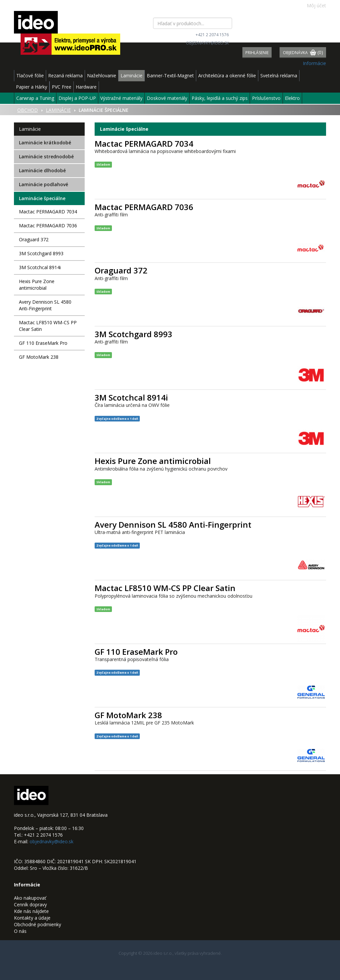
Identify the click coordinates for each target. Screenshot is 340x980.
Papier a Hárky (32, 87)
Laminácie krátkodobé (45, 143)
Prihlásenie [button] (257, 53)
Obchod (28, 110)
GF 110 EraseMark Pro (43, 343)
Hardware (86, 87)
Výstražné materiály (121, 98)
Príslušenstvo (266, 98)
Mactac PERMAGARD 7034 (48, 212)
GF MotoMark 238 (39, 357)
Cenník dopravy (30, 905)
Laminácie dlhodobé (42, 170)
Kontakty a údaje (32, 918)
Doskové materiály (167, 98)
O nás (20, 931)
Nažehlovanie (102, 75)
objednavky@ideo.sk (207, 43)
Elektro (292, 98)
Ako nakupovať (30, 898)
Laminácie (131, 75)
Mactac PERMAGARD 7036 (48, 226)
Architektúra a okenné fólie (227, 75)
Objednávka (303, 53)
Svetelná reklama (279, 75)
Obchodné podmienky (38, 924)
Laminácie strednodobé (46, 156)
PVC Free (62, 87)
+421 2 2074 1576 (212, 35)
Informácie (314, 63)
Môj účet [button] (313, 5)
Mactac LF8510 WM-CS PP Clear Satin (48, 326)
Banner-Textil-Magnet (170, 75)
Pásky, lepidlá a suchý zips (220, 98)
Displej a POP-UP (77, 98)
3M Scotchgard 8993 (41, 253)
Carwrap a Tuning (35, 98)
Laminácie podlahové (43, 184)
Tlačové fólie (30, 75)
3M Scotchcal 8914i (40, 267)
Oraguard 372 (34, 239)
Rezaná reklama (65, 75)
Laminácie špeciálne (42, 198)
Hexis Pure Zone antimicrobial (37, 285)
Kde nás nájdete (31, 911)
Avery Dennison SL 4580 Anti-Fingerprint (45, 305)
